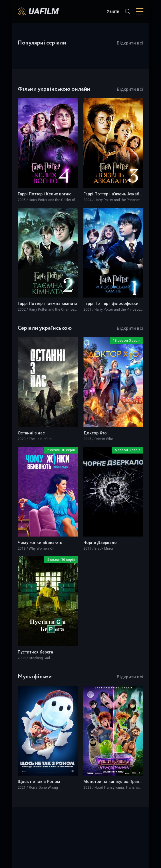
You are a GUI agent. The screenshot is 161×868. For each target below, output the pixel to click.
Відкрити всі (130, 43)
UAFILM (44, 11)
